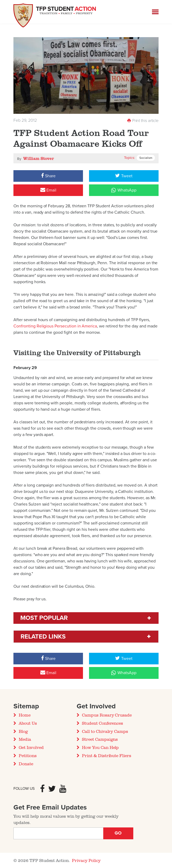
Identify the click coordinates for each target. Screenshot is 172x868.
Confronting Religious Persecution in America (55, 326)
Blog (23, 731)
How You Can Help (100, 747)
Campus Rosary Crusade (107, 715)
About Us (28, 723)
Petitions (28, 756)
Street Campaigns (100, 739)
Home (25, 715)
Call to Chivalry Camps (105, 731)
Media (25, 739)
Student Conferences (102, 723)
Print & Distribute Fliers (107, 756)
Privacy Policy (86, 860)
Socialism (146, 158)
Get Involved (31, 747)
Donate (26, 764)
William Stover (38, 158)
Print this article (143, 121)
